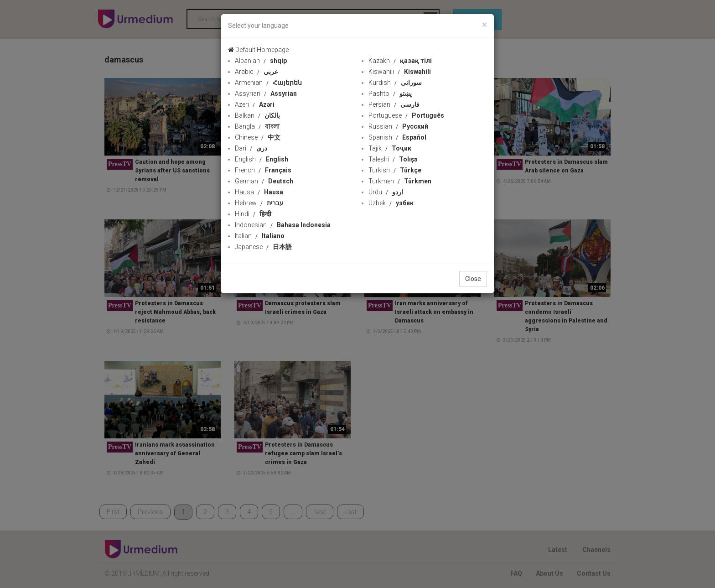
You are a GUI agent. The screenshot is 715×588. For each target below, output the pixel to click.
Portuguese (406, 115)
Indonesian (283, 225)
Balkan (257, 115)
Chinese (258, 137)
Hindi (253, 214)
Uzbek (391, 203)
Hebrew (259, 203)
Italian (260, 236)
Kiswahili (400, 72)
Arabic (256, 72)
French (263, 170)
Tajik (390, 148)
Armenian (268, 83)
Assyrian (266, 94)
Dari (251, 148)
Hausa (259, 192)
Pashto (390, 94)
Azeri (255, 104)
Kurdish (395, 83)
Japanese (263, 247)
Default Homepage (258, 50)
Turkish (395, 170)
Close (473, 279)
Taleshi (393, 159)
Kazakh (400, 61)
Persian (394, 104)
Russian (398, 126)
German (264, 181)
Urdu (386, 192)
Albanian (261, 61)
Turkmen (400, 181)
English (262, 159)
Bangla (257, 126)
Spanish (397, 137)
